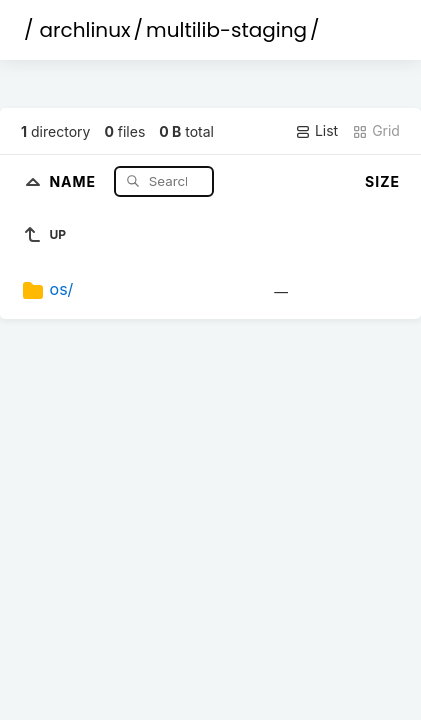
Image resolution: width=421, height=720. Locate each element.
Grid (376, 131)
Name (74, 180)
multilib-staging (226, 30)
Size (382, 181)
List (316, 131)
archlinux (85, 30)
